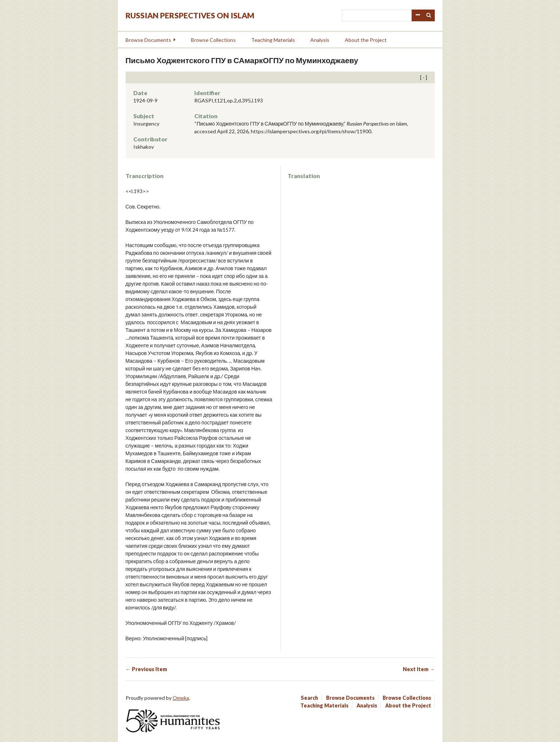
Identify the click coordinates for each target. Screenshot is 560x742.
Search (429, 15)
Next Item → (419, 669)
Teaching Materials (273, 40)
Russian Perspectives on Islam (190, 15)
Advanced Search (418, 15)
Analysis (320, 40)
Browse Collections (213, 40)
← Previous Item (146, 669)
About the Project (366, 40)
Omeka (181, 698)
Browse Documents (148, 40)
